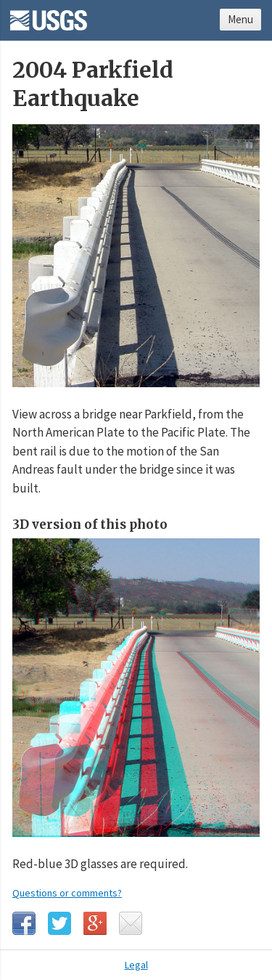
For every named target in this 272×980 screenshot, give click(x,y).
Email (131, 923)
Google (95, 923)
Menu (240, 19)
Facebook (24, 923)
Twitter (59, 923)
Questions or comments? (67, 893)
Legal (136, 965)
